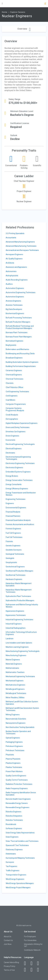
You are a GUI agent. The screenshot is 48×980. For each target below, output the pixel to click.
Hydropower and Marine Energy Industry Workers (22, 606)
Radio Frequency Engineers (17, 788)
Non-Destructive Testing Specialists (20, 727)
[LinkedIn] (33, 963)
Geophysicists (11, 562)
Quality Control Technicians (17, 780)
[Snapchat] (39, 970)
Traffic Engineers (13, 871)
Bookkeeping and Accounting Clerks (20, 354)
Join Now (8, 944)
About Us (8, 937)
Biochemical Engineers (15, 313)
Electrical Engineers (14, 449)
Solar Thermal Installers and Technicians (22, 841)
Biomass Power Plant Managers (19, 337)
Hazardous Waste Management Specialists (19, 585)
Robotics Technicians (14, 820)
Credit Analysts (12, 415)
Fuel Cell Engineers (13, 533)
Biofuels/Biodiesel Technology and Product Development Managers (20, 327)
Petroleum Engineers (14, 746)
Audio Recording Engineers (17, 280)
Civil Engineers (12, 396)
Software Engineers (14, 828)
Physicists (10, 755)
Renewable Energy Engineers (18, 807)
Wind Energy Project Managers (18, 888)
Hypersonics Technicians (16, 615)
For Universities (30, 940)
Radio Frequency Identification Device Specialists (21, 794)
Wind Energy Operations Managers (20, 883)
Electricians (10, 453)
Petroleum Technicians (15, 750)
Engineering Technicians (16, 499)
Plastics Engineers (13, 763)
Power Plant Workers (14, 771)
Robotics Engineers (14, 812)
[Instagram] (26, 970)
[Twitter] (39, 963)
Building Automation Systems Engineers (22, 362)
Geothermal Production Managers (19, 571)
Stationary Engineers (14, 850)
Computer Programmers (16, 404)
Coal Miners (10, 400)
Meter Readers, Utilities (15, 698)
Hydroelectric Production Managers (20, 600)
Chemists (10, 383)
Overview (24, 29)
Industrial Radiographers (16, 628)
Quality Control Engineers (16, 776)
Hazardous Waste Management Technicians (19, 591)
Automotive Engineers (15, 297)
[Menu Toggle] (2, 4)
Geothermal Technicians (16, 575)
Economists (10, 440)
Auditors (9, 284)
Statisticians (11, 854)
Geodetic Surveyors (14, 550)
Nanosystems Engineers (16, 723)
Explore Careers (18, 12)
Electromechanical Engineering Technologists (18, 458)
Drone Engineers (12, 436)
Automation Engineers (15, 288)
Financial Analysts (13, 512)
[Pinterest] (33, 970)
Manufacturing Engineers (16, 655)
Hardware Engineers (14, 579)
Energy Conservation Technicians (19, 480)
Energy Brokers (12, 476)
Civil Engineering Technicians (17, 392)
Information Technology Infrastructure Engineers (21, 633)
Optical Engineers (13, 738)
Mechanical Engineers (15, 681)
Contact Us (8, 940)
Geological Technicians (15, 554)
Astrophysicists (12, 276)
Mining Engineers (13, 715)
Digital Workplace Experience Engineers (22, 423)
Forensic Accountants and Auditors (20, 524)
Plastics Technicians (14, 767)
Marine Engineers (13, 660)
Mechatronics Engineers (15, 685)
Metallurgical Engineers (15, 689)
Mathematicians (12, 668)
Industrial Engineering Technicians (19, 620)
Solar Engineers (12, 837)
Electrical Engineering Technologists (20, 444)
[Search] (45, 4)
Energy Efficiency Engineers (17, 489)
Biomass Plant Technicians (17, 332)
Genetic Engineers (13, 546)
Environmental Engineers (16, 508)
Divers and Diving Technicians (18, 427)
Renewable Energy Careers (17, 803)
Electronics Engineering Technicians (20, 463)
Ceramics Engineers (14, 370)
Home (5, 12)
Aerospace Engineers (14, 254)
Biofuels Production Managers (18, 322)
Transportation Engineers (16, 875)
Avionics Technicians (14, 305)
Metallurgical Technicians (16, 693)
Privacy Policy (10, 966)
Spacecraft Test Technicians (17, 845)
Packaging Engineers (14, 742)
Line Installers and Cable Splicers (19, 643)
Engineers (10, 503)
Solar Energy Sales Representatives (20, 833)
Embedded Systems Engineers (18, 472)
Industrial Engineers (14, 624)
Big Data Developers (14, 309)
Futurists (9, 541)
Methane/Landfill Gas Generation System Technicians (22, 709)
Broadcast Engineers (14, 358)
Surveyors (10, 862)
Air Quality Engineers (14, 259)
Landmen (10, 639)
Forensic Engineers (13, 529)
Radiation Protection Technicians (19, 784)
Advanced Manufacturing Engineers (20, 242)
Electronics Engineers (14, 468)
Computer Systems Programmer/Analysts (15, 409)
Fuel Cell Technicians (14, 537)
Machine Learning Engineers (17, 647)
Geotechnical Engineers (15, 567)
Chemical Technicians (15, 379)
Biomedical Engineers (14, 341)
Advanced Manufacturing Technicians (21, 246)
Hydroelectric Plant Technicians (18, 596)
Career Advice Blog (11, 962)
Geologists (10, 558)
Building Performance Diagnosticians (21, 366)
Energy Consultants (14, 484)
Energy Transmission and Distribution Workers (21, 494)
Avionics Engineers (13, 301)
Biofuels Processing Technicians (19, 318)
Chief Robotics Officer (15, 387)
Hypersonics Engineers (15, 611)
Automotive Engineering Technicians (21, 292)
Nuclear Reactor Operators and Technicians (18, 732)
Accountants (11, 238)
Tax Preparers (11, 866)
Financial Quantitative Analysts (18, 520)
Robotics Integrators (14, 816)
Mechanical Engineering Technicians (20, 676)
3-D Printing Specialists (15, 233)
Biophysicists (11, 345)
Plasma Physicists (13, 759)
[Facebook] (26, 963)
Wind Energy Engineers (15, 879)
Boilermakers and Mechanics (17, 349)
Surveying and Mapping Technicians (20, 858)
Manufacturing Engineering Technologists (23, 651)
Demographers (12, 419)
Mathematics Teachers (15, 672)
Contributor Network (32, 950)
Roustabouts (11, 824)
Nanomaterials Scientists (16, 719)
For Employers (30, 937)
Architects (10, 263)
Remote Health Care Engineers (18, 799)
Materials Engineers (14, 664)
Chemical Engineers (14, 375)
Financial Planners (13, 516)
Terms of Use (9, 970)
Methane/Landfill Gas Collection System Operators (22, 703)
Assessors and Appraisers (16, 267)
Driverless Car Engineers (16, 432)
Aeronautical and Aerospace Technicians (22, 250)
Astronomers (11, 271)
